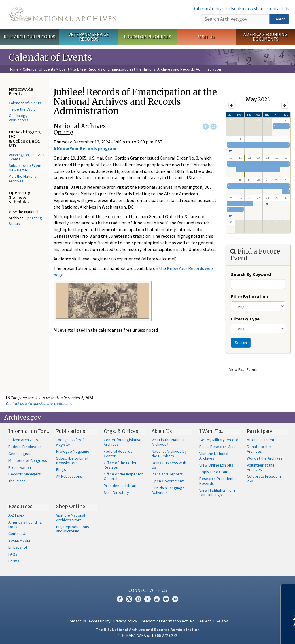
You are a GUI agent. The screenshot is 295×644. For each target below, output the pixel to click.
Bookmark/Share (248, 8)
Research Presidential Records (218, 481)
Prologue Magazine (73, 451)
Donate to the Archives (259, 449)
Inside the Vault (22, 109)
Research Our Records (30, 37)
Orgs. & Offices (121, 431)
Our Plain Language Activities (168, 490)
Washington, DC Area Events (27, 157)
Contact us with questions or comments (39, 403)
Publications (71, 431)
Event (64, 69)
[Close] (288, 591)
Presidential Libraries (122, 486)
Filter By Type (245, 319)
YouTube (157, 599)
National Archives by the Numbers (169, 454)
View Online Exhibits (216, 465)
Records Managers (25, 474)
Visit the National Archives (23, 179)
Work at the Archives (265, 458)
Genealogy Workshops (18, 118)
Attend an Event (261, 440)
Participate (260, 431)
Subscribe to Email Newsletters (72, 460)
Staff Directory (116, 492)
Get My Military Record (219, 440)
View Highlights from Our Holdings (217, 492)
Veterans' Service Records (89, 37)
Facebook (206, 126)
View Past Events (244, 369)
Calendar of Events (39, 69)
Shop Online (71, 506)
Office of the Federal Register (122, 465)
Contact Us (278, 8)
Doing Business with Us (169, 465)
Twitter (213, 126)
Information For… (29, 431)
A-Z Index (16, 515)
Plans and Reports (167, 474)
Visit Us (206, 37)
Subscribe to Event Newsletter (25, 168)
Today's (70, 442)
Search (279, 19)
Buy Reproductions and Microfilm (73, 529)
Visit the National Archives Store (71, 518)
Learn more (244, 634)
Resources (20, 506)
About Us (162, 431)
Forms (14, 561)
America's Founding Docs (25, 524)
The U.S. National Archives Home (62, 14)
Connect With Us (148, 590)
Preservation (20, 467)
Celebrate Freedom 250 (264, 479)
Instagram (138, 599)
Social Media (19, 540)
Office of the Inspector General (123, 476)
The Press (17, 481)
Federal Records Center (118, 454)
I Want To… (212, 431)
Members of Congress (28, 460)
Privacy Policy (125, 621)
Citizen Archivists (211, 8)
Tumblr (147, 599)
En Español (18, 547)
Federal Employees (25, 447)
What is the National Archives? (169, 442)
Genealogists (20, 454)
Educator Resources (147, 37)
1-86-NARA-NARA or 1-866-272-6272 (148, 635)
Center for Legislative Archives (123, 442)
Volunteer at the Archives (261, 467)
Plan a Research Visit (217, 447)
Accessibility (100, 621)
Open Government (168, 481)
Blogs (61, 469)
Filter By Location (249, 296)
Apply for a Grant (214, 472)
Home (14, 69)
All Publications (69, 476)
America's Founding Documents (265, 37)
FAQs (13, 554)
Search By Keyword (251, 274)
